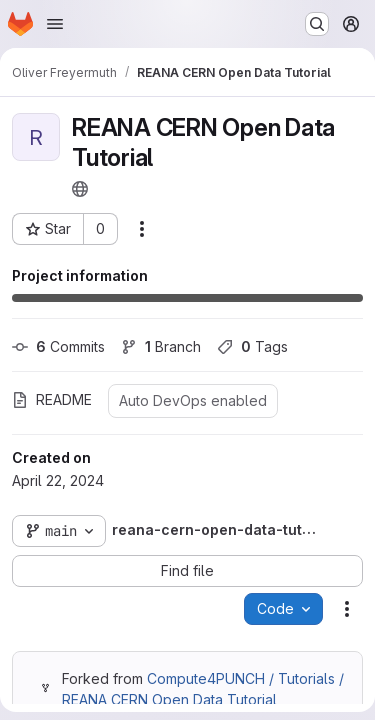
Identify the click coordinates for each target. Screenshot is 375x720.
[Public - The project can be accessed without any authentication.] (80, 189)
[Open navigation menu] (55, 24)
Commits (58, 346)
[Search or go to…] (317, 24)
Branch (161, 346)
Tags (252, 346)
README (52, 399)
